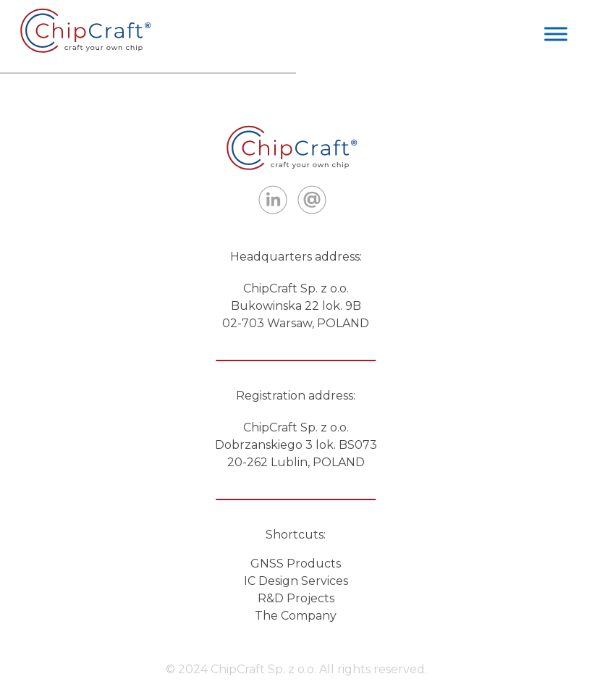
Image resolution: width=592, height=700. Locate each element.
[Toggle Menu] (556, 34)
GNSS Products (296, 564)
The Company (296, 616)
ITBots (90, 30)
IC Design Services (296, 581)
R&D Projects (296, 598)
